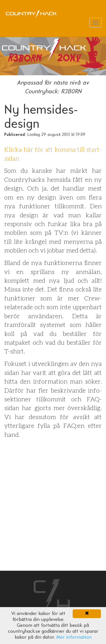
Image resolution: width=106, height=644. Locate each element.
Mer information (74, 637)
